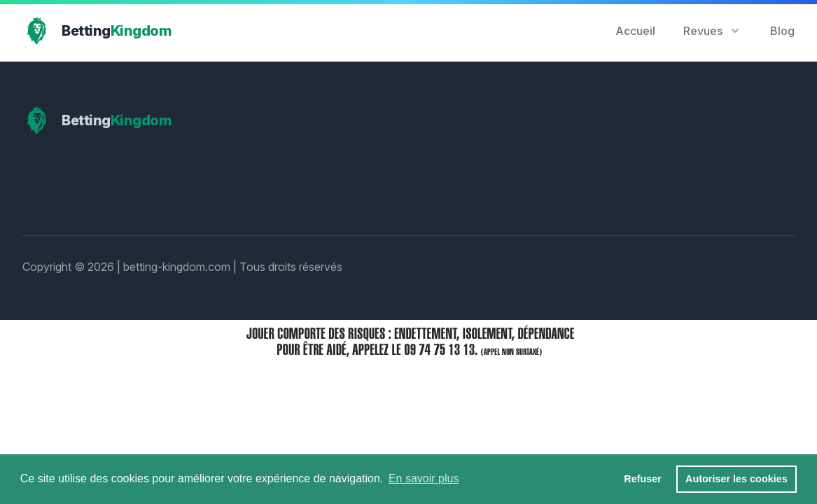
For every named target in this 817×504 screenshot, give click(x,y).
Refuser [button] (643, 479)
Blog (782, 31)
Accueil (635, 31)
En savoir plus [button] (424, 478)
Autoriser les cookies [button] (736, 479)
